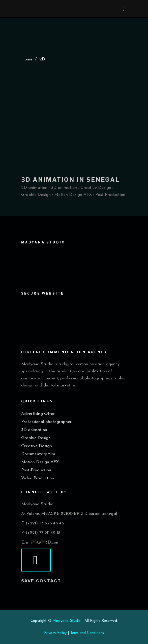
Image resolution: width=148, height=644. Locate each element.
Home (27, 59)
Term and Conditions (87, 633)
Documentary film (38, 454)
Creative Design (37, 446)
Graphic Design (36, 438)
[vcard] (36, 560)
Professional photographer (46, 422)
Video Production (38, 478)
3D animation (34, 430)
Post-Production (36, 470)
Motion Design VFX (40, 462)
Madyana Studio (67, 621)
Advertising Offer (38, 414)
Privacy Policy (55, 633)
